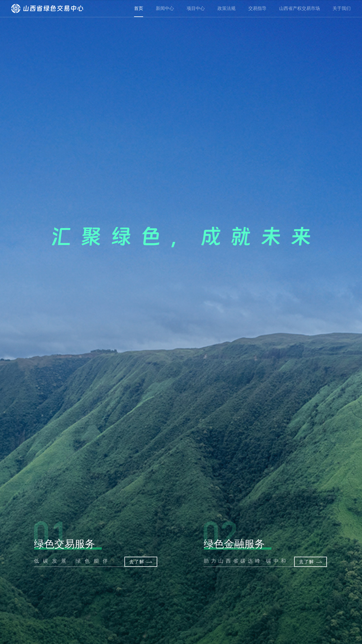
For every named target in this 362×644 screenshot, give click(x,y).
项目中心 (196, 8)
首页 (139, 8)
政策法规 (227, 8)
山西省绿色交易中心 (48, 8)
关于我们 (342, 8)
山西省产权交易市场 (299, 8)
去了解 (312, 562)
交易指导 (257, 8)
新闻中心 (165, 8)
